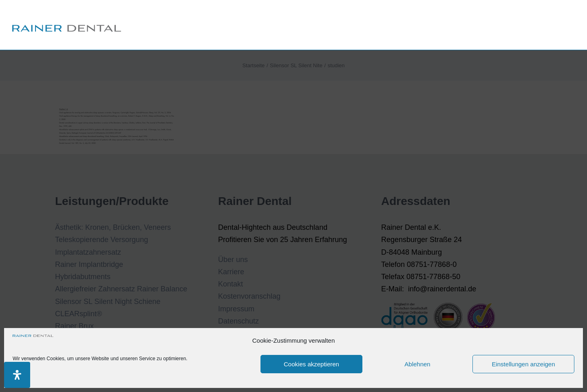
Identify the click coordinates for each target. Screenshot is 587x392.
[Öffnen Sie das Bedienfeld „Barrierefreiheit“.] (17, 375)
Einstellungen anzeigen (523, 364)
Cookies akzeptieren (311, 364)
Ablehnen (417, 364)
